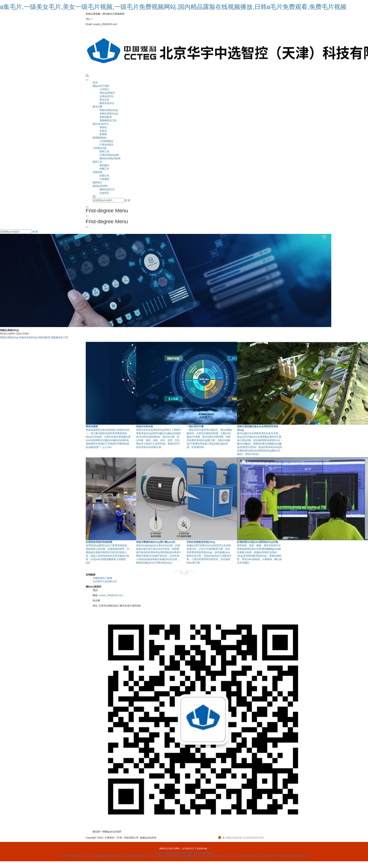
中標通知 (104, 179)
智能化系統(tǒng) (109, 110)
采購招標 (97, 172)
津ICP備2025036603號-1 (191, 838)
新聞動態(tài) (100, 138)
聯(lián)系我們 (100, 186)
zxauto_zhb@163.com (111, 595)
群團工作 (104, 169)
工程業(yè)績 (100, 148)
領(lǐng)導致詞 (107, 93)
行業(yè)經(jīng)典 (109, 155)
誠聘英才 (97, 183)
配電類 (103, 134)
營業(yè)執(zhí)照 (167, 838)
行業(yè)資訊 (106, 145)
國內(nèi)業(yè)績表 (110, 158)
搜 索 (127, 200)
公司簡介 (104, 89)
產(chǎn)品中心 (101, 124)
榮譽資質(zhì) (107, 103)
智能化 (103, 127)
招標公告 (104, 176)
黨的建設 (104, 165)
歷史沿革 (104, 100)
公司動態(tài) (106, 141)
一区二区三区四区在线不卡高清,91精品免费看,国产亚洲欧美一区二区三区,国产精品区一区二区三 (194, 856)
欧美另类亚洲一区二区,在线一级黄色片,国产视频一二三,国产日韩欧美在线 (273, 856)
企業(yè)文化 (106, 96)
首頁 (95, 82)
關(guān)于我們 (101, 86)
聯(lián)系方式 (107, 189)
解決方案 (97, 107)
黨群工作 (97, 162)
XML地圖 (211, 838)
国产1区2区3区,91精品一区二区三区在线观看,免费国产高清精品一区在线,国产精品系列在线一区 (105, 856)
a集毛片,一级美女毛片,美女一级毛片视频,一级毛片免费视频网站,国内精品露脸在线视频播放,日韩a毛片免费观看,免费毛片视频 (173, 7)
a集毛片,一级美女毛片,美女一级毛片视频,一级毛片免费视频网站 (184, 853)
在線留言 (104, 193)
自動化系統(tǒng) (109, 114)
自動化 (103, 131)
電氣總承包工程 (108, 120)
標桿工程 (104, 151)
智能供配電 (106, 117)
